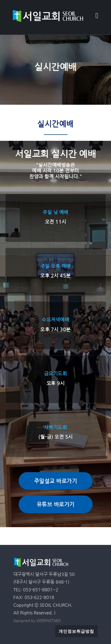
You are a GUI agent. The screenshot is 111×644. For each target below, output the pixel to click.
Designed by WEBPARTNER (37, 620)
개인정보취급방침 (76, 631)
